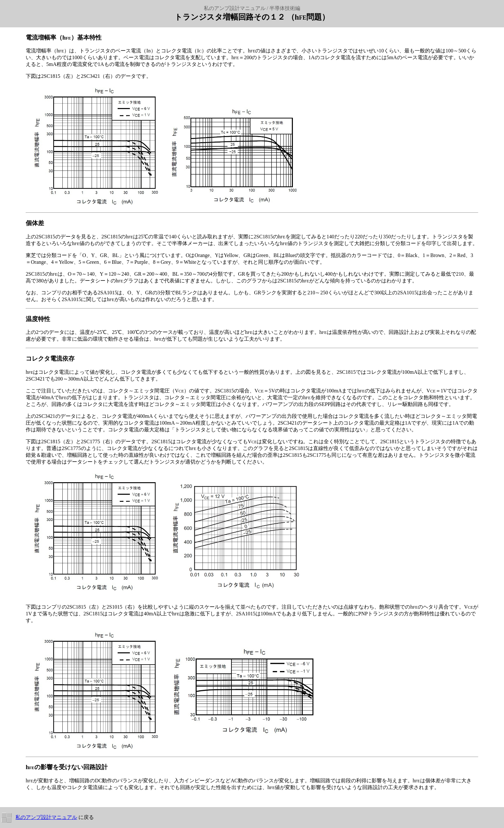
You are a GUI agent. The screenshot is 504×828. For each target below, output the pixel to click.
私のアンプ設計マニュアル (46, 817)
